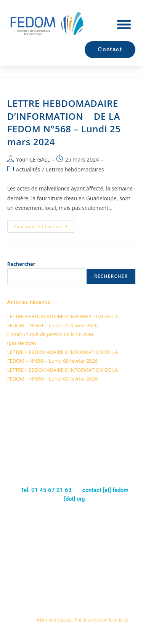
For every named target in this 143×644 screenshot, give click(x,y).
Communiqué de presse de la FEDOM (50, 334)
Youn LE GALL (33, 159)
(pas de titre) (22, 343)
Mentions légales (54, 620)
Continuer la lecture (44, 225)
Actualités (28, 169)
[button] (124, 24)
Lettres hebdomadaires (75, 169)
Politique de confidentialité (102, 620)
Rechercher (21, 264)
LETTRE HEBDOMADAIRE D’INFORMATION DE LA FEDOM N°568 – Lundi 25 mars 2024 (64, 122)
